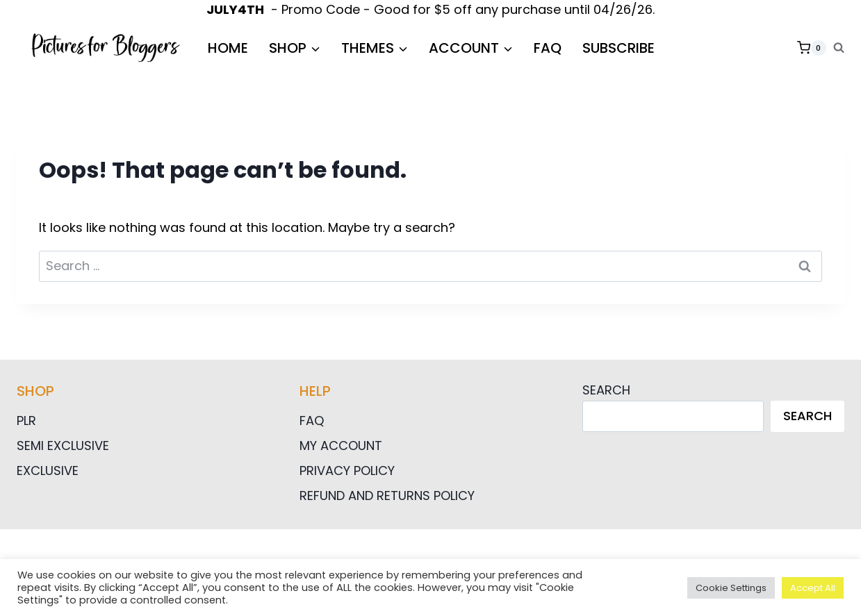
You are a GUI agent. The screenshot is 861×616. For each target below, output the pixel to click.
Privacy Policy (347, 471)
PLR (26, 421)
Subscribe (618, 48)
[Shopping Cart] (812, 48)
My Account (341, 446)
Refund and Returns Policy (387, 496)
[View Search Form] (839, 48)
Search (606, 390)
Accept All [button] (813, 588)
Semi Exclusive (63, 446)
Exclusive (48, 471)
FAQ (548, 48)
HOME (228, 48)
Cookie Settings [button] (731, 588)
